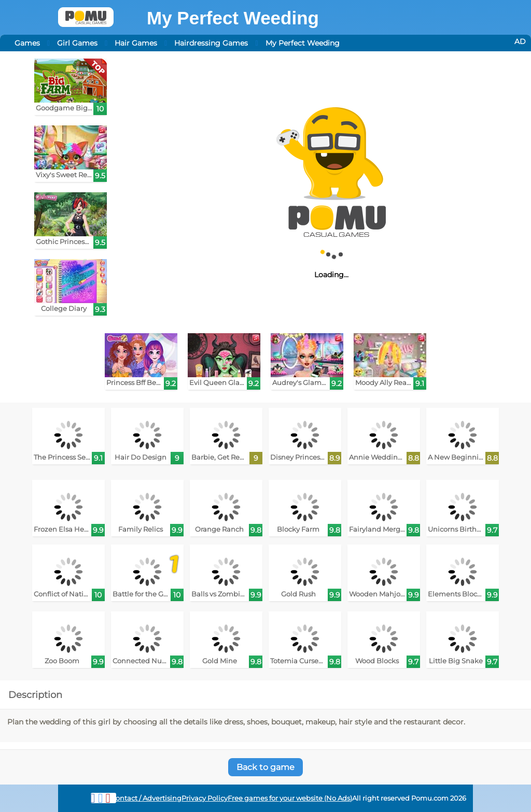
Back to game (265, 767)
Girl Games (77, 43)
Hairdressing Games (211, 43)
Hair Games (136, 43)
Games (27, 43)
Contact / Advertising (146, 798)
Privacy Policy (205, 798)
